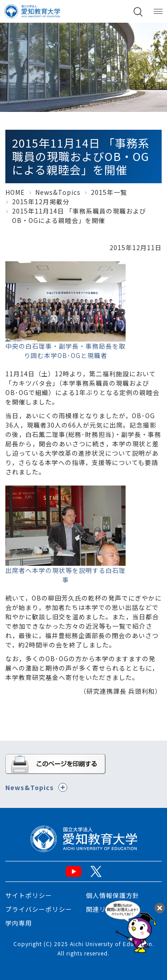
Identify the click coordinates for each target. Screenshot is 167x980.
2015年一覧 (109, 192)
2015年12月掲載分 (41, 202)
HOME (15, 192)
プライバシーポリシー (39, 909)
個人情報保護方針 (113, 895)
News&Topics (58, 192)
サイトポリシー (29, 895)
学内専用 (19, 923)
